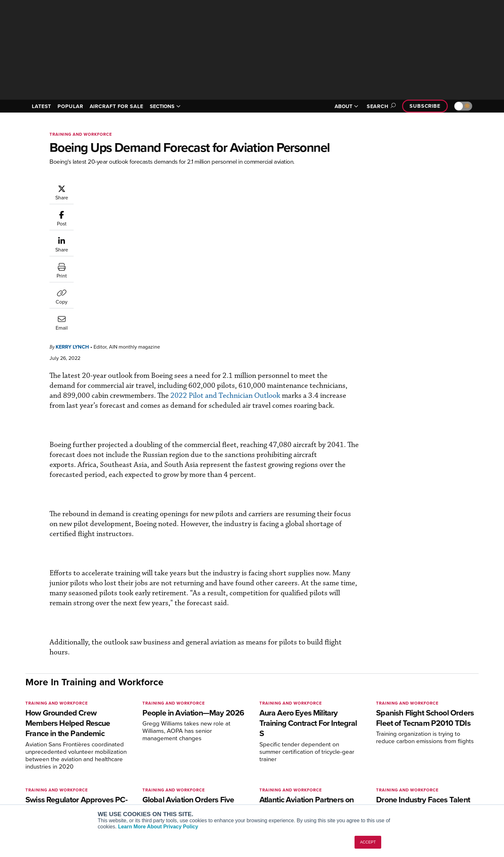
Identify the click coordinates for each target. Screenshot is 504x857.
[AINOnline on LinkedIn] (65, 745)
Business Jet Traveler (137, 781)
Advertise (412, 790)
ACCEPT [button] (368, 842)
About (404, 755)
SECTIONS (165, 106)
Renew (214, 773)
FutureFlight (124, 790)
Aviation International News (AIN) (150, 764)
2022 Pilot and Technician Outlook (303, 237)
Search (380, 106)
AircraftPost (127, 773)
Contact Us (410, 781)
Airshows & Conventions (328, 799)
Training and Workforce (81, 134)
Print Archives (317, 755)
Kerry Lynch (111, 188)
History (405, 773)
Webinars (312, 790)
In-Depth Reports (320, 773)
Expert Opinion (318, 764)
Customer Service (225, 764)
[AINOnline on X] (53, 745)
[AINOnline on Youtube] (40, 745)
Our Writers (410, 764)
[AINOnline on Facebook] (27, 745)
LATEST (41, 106)
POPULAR (70, 106)
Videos (309, 781)
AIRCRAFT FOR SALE (117, 106)
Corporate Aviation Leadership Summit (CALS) (151, 801)
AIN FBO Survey (131, 755)
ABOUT (346, 106)
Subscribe (425, 106)
